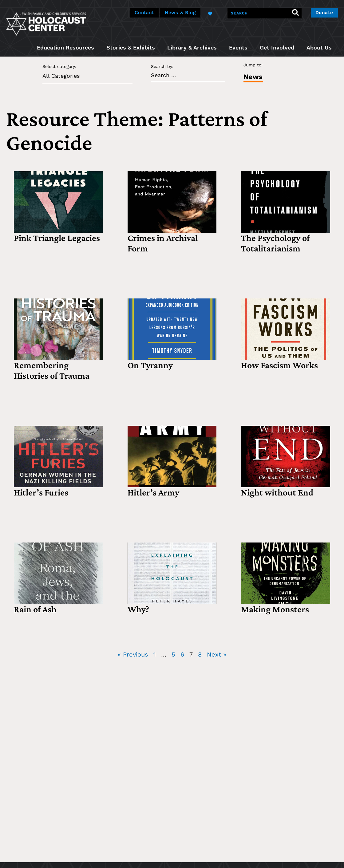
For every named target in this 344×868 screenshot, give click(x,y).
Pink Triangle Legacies (57, 238)
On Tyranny (150, 365)
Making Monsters (275, 609)
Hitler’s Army (153, 492)
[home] (46, 23)
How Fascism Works (279, 365)
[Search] (293, 13)
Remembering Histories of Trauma (52, 370)
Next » (217, 654)
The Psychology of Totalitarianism (275, 243)
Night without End (277, 492)
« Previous (133, 654)
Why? (138, 609)
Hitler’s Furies (41, 492)
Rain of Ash (35, 609)
